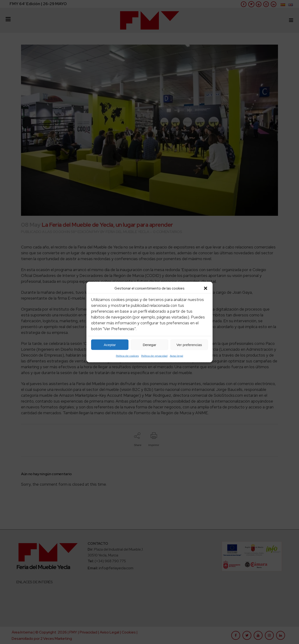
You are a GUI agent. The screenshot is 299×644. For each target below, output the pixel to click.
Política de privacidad (154, 356)
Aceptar (110, 345)
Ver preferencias (189, 345)
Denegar (149, 345)
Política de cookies (127, 356)
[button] (206, 288)
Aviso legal (176, 356)
